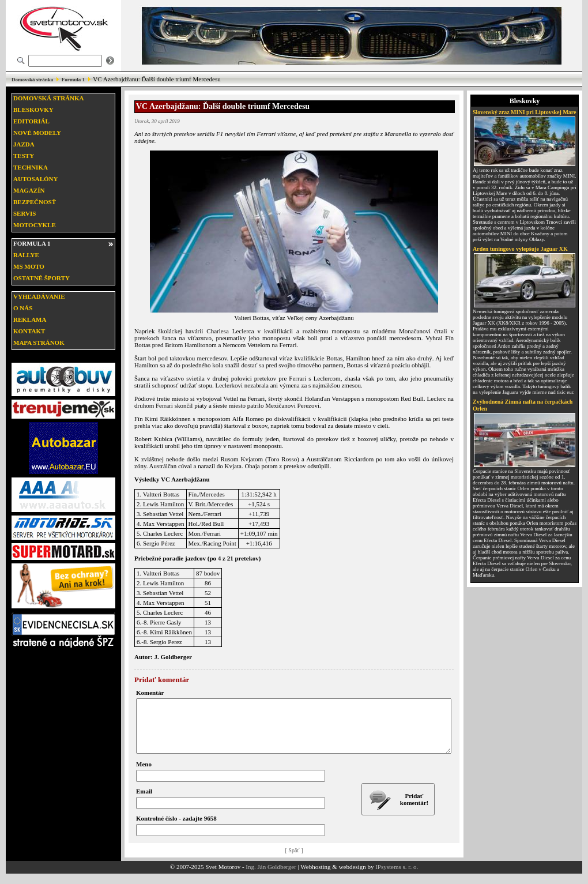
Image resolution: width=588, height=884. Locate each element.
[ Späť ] (294, 861)
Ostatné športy (42, 278)
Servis (24, 213)
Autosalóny (35, 179)
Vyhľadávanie (39, 296)
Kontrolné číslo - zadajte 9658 (176, 829)
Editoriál (31, 121)
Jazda (24, 144)
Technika (31, 167)
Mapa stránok (39, 343)
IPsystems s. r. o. (397, 877)
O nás (23, 308)
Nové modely (37, 133)
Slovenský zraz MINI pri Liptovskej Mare (525, 112)
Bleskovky (33, 110)
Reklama (30, 319)
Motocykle (35, 225)
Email (144, 802)
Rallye (26, 255)
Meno (144, 774)
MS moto (29, 266)
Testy (24, 156)
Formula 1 (73, 80)
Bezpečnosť (35, 202)
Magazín (29, 190)
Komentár (150, 693)
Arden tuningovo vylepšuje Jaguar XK (520, 249)
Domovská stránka (32, 80)
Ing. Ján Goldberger (271, 877)
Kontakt (29, 331)
